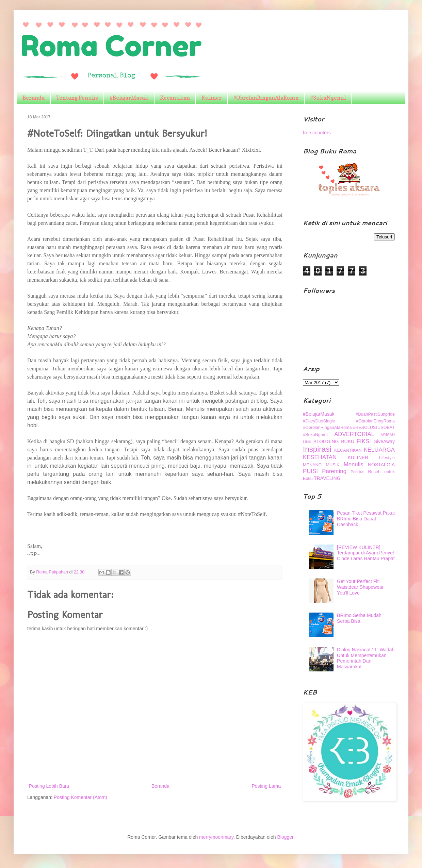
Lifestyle (387, 458)
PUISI (310, 471)
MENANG (312, 465)
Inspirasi (317, 449)
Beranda (34, 98)
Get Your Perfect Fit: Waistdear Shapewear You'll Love (360, 587)
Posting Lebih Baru (49, 786)
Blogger (285, 837)
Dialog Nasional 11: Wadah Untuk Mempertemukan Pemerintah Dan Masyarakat (366, 658)
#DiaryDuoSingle (319, 421)
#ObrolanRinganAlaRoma (266, 98)
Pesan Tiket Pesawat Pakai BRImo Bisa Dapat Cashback (366, 519)
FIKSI (364, 441)
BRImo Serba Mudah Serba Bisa (359, 618)
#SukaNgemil (328, 98)
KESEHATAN (320, 457)
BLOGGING (326, 441)
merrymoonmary (216, 837)
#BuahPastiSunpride (375, 414)
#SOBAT (386, 428)
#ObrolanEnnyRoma (375, 421)
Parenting (334, 471)
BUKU (348, 441)
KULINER (358, 457)
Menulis (354, 464)
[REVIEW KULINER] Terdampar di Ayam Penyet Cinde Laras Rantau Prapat (366, 553)
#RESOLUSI (365, 428)
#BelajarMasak (129, 98)
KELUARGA (379, 450)
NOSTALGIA (381, 465)
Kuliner (212, 98)
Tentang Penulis (77, 98)
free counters (317, 133)
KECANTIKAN (348, 450)
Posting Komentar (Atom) (80, 797)
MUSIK (333, 465)
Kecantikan (175, 98)
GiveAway (384, 441)
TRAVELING (327, 478)
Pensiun (357, 472)
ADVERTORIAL (354, 434)
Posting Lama (266, 786)
